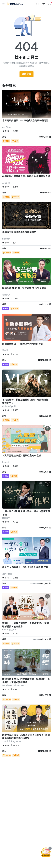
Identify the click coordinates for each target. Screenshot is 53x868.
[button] (4, 4)
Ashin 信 (6, 183)
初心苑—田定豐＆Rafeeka (14, 685)
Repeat (6, 462)
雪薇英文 (6, 295)
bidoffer (6, 239)
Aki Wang (7, 127)
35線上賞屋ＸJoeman (12, 741)
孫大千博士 (7, 574)
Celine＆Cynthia (10, 406)
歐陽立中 (6, 518)
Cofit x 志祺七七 (9, 630)
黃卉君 (5, 350)
